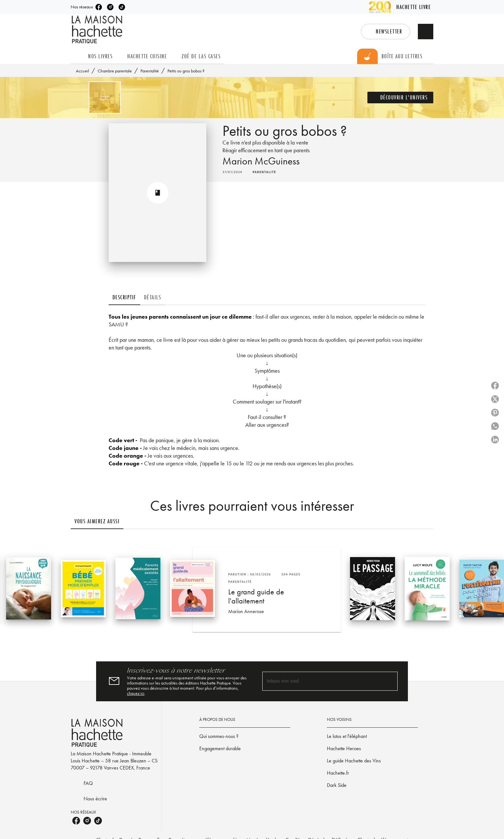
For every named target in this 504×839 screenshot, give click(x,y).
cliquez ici (136, 693)
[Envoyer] (390, 681)
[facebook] (99, 7)
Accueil (82, 71)
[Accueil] (98, 29)
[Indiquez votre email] (322, 681)
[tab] (77, 56)
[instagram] (110, 7)
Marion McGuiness (261, 161)
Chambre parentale (115, 71)
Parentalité (150, 71)
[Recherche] (426, 32)
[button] (386, 32)
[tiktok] (122, 7)
